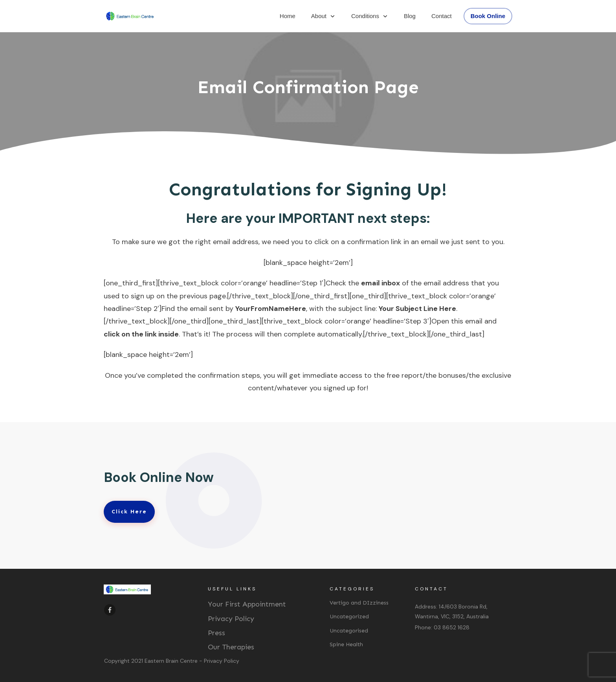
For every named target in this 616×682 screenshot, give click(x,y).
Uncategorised (349, 631)
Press (216, 633)
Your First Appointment (247, 604)
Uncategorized (349, 617)
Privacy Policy (231, 619)
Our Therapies (231, 647)
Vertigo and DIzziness (359, 603)
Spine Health (346, 644)
